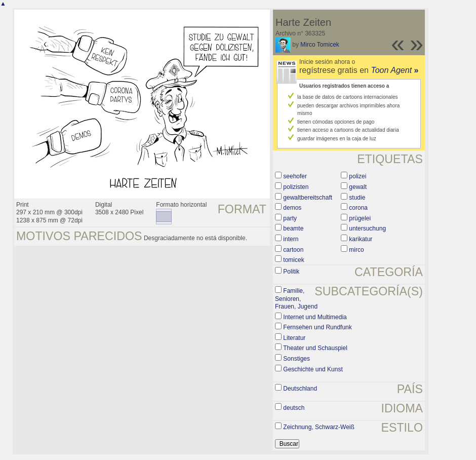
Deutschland (300, 389)
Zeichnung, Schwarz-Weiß (319, 427)
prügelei (360, 218)
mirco (356, 250)
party (290, 218)
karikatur (361, 239)
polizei (358, 176)
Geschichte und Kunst (313, 369)
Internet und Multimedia (315, 317)
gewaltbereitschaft (308, 198)
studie (357, 198)
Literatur (294, 338)
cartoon (293, 250)
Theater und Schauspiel (315, 348)
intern (291, 239)
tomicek (293, 260)
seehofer (295, 176)
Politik (291, 272)
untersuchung (367, 228)
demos (292, 208)
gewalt (358, 187)
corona (358, 208)
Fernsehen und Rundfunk (317, 327)
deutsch (294, 408)
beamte (293, 228)
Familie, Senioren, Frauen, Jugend (296, 299)
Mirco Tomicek (320, 45)
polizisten (296, 187)
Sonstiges (296, 359)
